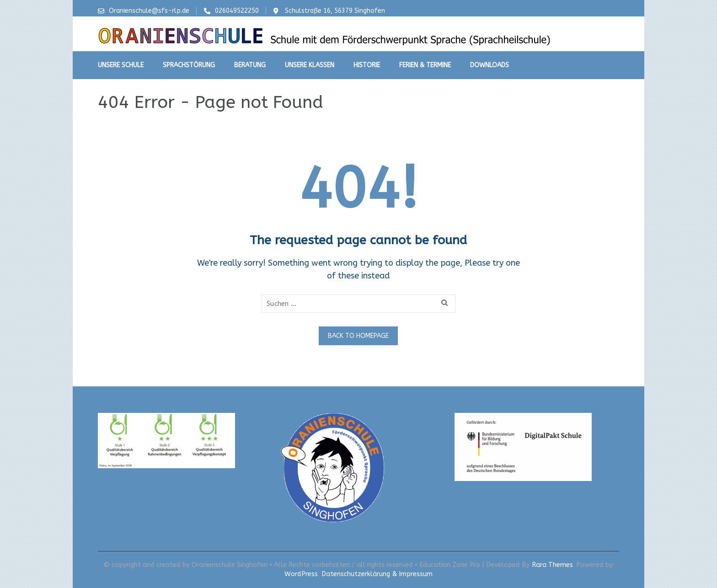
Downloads (490, 65)
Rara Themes (552, 565)
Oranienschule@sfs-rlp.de (149, 11)
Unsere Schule (121, 65)
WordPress (301, 574)
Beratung (250, 65)
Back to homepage (358, 336)
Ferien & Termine (425, 65)
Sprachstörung (189, 65)
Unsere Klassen (310, 65)
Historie (367, 65)
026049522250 (237, 11)
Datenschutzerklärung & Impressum (377, 574)
